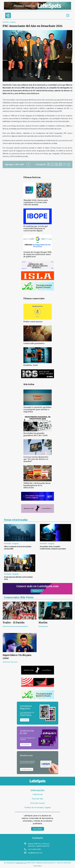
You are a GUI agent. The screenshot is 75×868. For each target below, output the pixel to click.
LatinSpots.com (21, 863)
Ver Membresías (27, 769)
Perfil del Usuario (38, 803)
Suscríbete (38, 829)
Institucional (37, 794)
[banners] (37, 6)
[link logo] (8, 15)
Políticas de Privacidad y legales (38, 807)
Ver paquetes (26, 745)
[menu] (68, 15)
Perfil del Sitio (38, 799)
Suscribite (25, 720)
